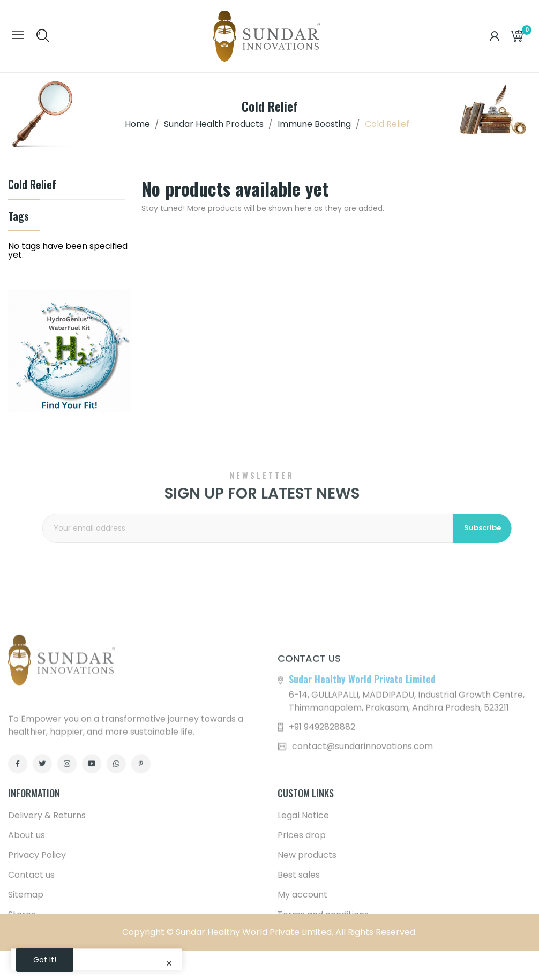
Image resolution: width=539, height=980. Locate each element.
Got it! (45, 960)
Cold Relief (32, 186)
